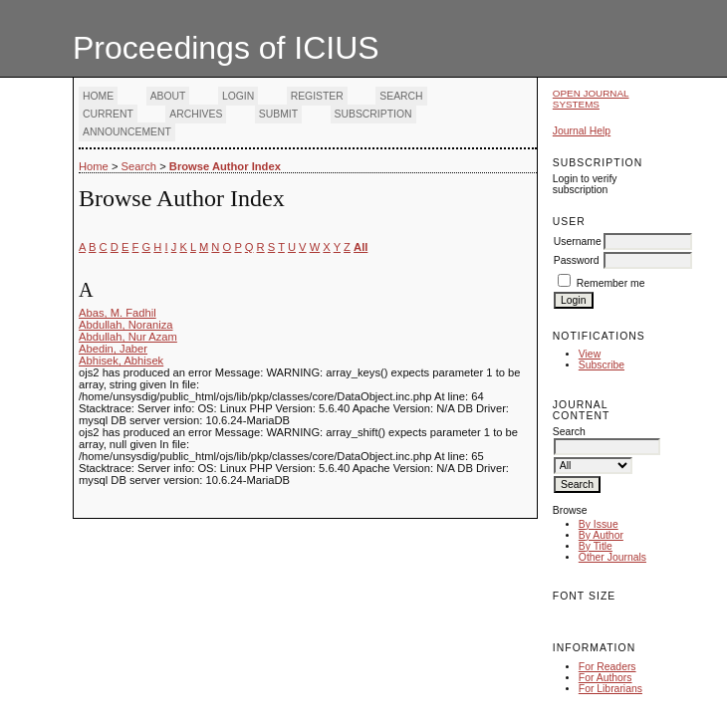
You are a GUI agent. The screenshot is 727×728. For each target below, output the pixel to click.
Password (577, 260)
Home (98, 96)
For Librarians (610, 689)
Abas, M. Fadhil (118, 313)
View (590, 354)
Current (108, 114)
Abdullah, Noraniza (126, 325)
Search (401, 96)
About (168, 96)
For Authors (606, 678)
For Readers (607, 667)
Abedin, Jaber (113, 349)
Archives (196, 114)
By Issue (599, 524)
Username (578, 242)
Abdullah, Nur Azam (128, 337)
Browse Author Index (225, 166)
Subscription (373, 114)
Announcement (127, 132)
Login (238, 96)
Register (317, 96)
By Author (601, 535)
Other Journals (612, 557)
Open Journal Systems (591, 99)
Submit (278, 114)
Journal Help (582, 131)
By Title (596, 546)
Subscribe (602, 365)
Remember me (611, 283)
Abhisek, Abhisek (121, 361)
